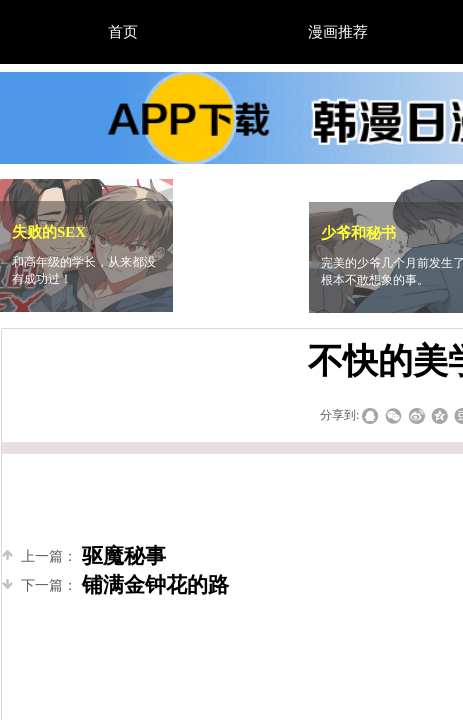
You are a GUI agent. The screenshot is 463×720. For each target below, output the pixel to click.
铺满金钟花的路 (115, 585)
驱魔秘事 (84, 556)
